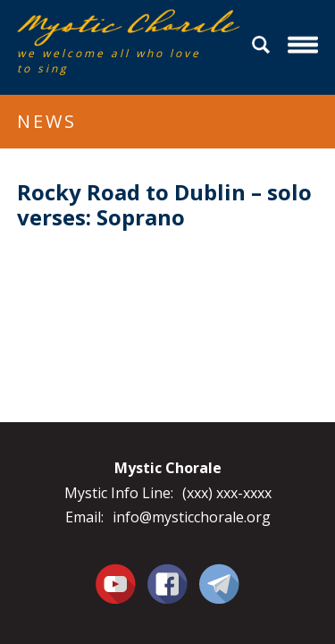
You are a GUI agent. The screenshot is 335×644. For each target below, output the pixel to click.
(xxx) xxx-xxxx (227, 493)
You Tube (116, 583)
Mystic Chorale (120, 28)
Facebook (167, 573)
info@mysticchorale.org (192, 517)
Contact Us (219, 583)
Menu (306, 45)
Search (264, 45)
